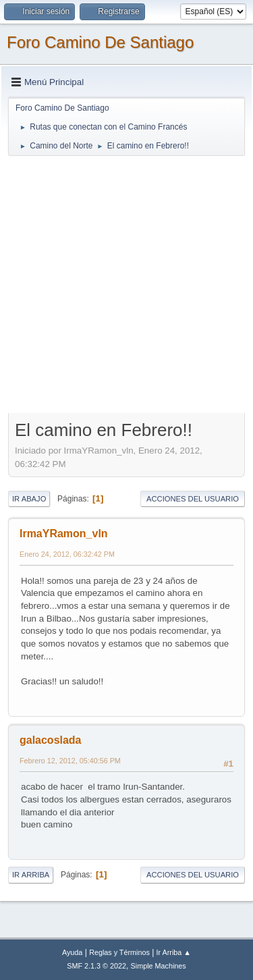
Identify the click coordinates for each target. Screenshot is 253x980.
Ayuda (72, 952)
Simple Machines (159, 966)
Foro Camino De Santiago (100, 42)
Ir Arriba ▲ (174, 952)
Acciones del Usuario (193, 499)
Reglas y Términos (119, 952)
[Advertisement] (126, 284)
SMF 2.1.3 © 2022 (96, 966)
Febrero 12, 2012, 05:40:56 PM (70, 761)
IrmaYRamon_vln (64, 534)
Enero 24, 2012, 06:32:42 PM (67, 554)
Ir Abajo (29, 499)
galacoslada (51, 740)
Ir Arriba (31, 875)
